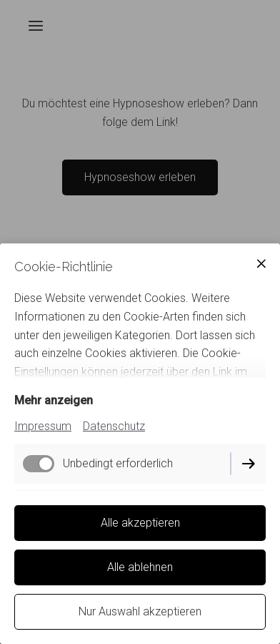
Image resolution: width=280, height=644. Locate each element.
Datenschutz (114, 426)
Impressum (43, 426)
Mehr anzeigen (54, 400)
